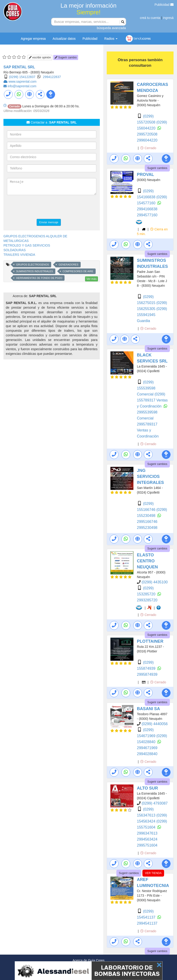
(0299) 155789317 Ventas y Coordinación (152, 400)
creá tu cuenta (150, 18)
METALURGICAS (16, 241)
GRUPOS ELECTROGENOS (32, 265)
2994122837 (52, 77)
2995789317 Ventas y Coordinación (148, 430)
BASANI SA (148, 709)
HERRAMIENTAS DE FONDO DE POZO (39, 278)
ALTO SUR (147, 788)
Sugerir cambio (66, 57)
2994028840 (147, 754)
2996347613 (147, 833)
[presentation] (42, 208)
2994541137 (147, 923)
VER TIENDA (153, 873)
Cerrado (148, 148)
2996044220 (147, 140)
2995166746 (147, 522)
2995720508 (147, 134)
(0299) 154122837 (22, 77)
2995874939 (147, 674)
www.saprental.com (22, 81)
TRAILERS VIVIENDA (19, 255)
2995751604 (147, 845)
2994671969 (147, 748)
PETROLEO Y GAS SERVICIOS (27, 245)
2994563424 (147, 839)
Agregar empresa (33, 39)
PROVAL (145, 175)
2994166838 (147, 209)
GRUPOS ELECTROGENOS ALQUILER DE (35, 236)
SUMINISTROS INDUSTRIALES (35, 271)
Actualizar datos (64, 39)
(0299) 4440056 (155, 724)
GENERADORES (68, 265)
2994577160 (147, 215)
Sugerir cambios (157, 168)
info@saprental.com (22, 86)
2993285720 (147, 600)
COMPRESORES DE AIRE (78, 271)
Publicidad (164, 5)
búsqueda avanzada (111, 28)
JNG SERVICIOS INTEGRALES (150, 476)
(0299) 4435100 (155, 582)
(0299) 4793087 (155, 803)
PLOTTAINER (150, 641)
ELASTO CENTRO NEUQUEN (147, 561)
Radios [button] (111, 39)
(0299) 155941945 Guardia (152, 315)
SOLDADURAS (15, 250)
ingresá (168, 18)
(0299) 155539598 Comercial (146, 388)
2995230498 (147, 528)
